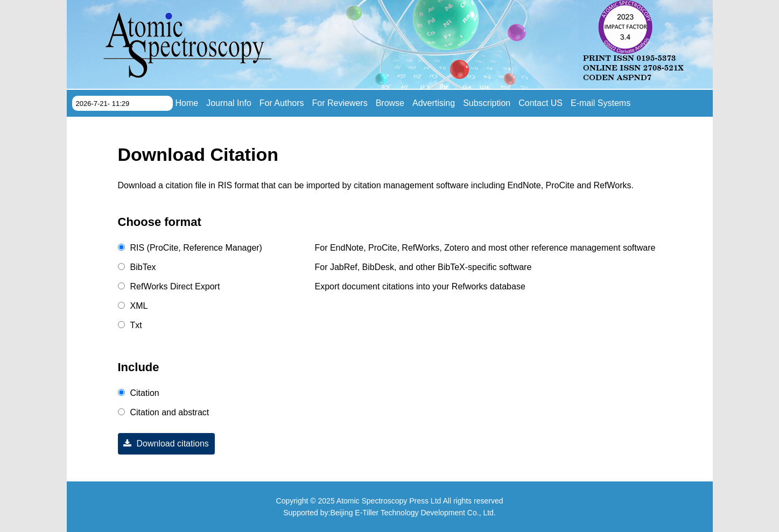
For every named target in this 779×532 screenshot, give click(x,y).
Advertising (434, 103)
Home (187, 103)
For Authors (282, 103)
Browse (390, 103)
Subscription (487, 103)
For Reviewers (340, 103)
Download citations (163, 444)
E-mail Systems (601, 103)
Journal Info (229, 103)
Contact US (541, 103)
